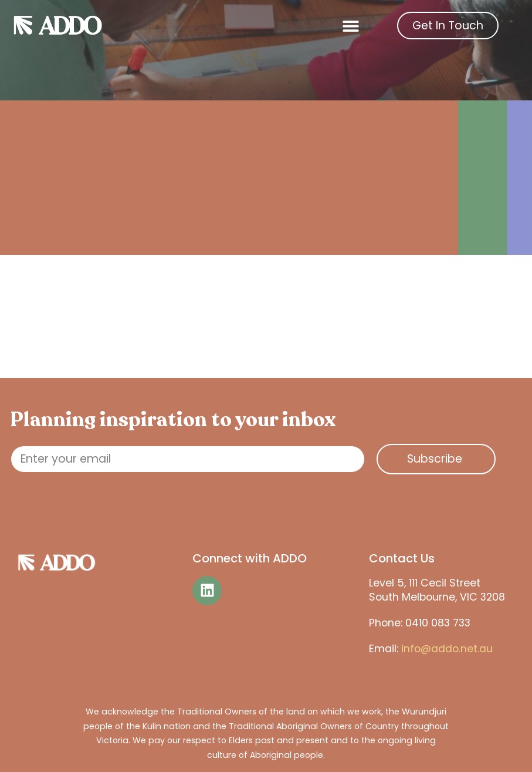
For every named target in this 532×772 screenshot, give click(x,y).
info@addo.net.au (447, 649)
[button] (351, 26)
